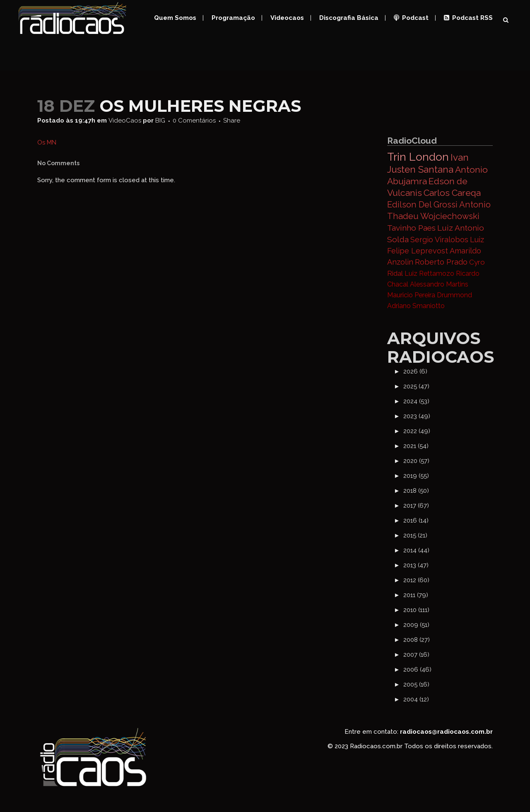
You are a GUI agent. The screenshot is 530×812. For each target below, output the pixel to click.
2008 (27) (417, 640)
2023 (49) (417, 416)
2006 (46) (417, 670)
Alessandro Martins (439, 284)
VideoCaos (125, 120)
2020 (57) (416, 461)
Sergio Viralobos (439, 240)
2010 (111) (416, 610)
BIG (160, 120)
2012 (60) (416, 580)
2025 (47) (416, 386)
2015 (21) (415, 535)
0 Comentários (194, 120)
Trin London (418, 157)
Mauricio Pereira (411, 295)
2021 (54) (416, 446)
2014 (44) (416, 550)
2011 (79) (416, 595)
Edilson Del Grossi (422, 205)
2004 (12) (416, 699)
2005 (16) (416, 684)
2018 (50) (416, 491)
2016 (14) (416, 520)
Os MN (47, 142)
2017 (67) (416, 506)
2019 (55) (416, 476)
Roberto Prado (441, 262)
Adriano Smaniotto (416, 306)
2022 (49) (417, 431)
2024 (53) (416, 401)
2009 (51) (416, 625)
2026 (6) (415, 371)
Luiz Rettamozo (429, 273)
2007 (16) (416, 655)
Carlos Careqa (452, 193)
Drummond (454, 295)
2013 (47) (416, 565)
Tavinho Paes (411, 228)
